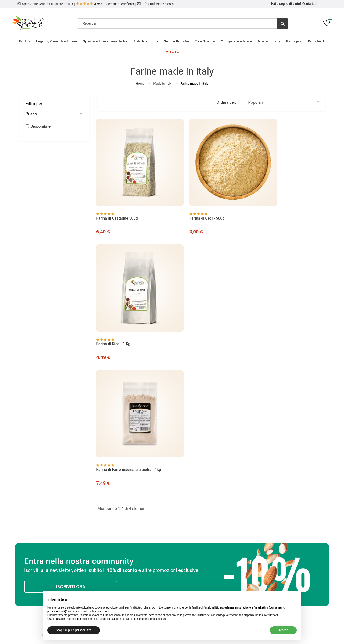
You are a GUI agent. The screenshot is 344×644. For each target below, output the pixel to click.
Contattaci (310, 4)
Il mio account (211, 484)
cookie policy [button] (103, 611)
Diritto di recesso (133, 510)
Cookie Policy (54, 504)
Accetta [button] (283, 630)
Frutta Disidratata (290, 484)
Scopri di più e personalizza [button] (74, 630)
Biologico (290, 497)
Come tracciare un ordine (54, 510)
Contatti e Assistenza (54, 517)
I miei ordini (211, 491)
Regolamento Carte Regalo (133, 517)
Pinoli (290, 504)
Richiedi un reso (211, 510)
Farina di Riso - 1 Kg (272, 201)
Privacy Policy (54, 497)
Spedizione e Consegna (133, 484)
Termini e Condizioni (133, 497)
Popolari (285, 102)
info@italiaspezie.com (158, 4)
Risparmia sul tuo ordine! (290, 510)
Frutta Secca (290, 491)
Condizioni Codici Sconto (133, 504)
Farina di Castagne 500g (118, 201)
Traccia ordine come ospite (211, 504)
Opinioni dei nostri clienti (54, 491)
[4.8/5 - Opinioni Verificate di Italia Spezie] (290, 570)
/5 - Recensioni (105, 4)
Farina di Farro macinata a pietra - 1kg (130, 309)
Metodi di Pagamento (133, 491)
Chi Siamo (54, 484)
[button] (294, 600)
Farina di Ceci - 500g (193, 201)
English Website (211, 517)
